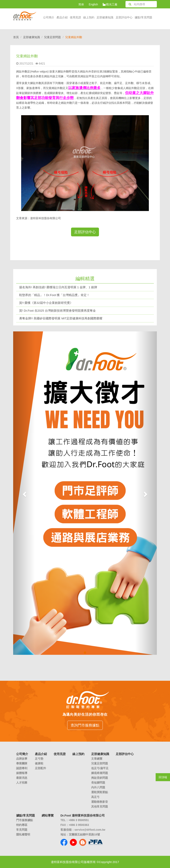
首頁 (16, 37)
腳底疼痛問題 (100, 773)
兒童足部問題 (52, 37)
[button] (24, 493)
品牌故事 (22, 759)
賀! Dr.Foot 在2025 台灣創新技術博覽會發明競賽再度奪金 (57, 311)
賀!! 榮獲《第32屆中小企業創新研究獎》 (46, 303)
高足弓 (95, 797)
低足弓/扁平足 (100, 768)
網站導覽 (48, 815)
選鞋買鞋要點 (100, 792)
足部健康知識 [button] (105, 17)
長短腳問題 (98, 783)
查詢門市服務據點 (85, 725)
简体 (81, 4)
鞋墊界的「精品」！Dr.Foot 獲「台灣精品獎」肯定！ (54, 295)
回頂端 (163, 777)
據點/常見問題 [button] (143, 17)
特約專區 (22, 825)
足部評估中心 (124, 17)
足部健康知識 (32, 37)
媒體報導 (22, 773)
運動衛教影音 (100, 802)
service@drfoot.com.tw (90, 830)
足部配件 (41, 768)
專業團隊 (22, 763)
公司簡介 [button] (49, 17)
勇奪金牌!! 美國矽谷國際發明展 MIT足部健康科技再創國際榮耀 (61, 318)
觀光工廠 (110, 4)
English (93, 4)
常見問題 (22, 830)
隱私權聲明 (23, 834)
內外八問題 (98, 787)
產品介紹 (62, 17)
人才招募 (22, 783)
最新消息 (22, 778)
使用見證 (75, 17)
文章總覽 (97, 759)
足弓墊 (39, 759)
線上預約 (89, 17)
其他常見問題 (100, 807)
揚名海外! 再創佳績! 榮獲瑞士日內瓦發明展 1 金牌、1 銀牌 (58, 287)
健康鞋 (39, 763)
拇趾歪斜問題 (100, 778)
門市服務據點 (25, 820)
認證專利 (22, 768)
